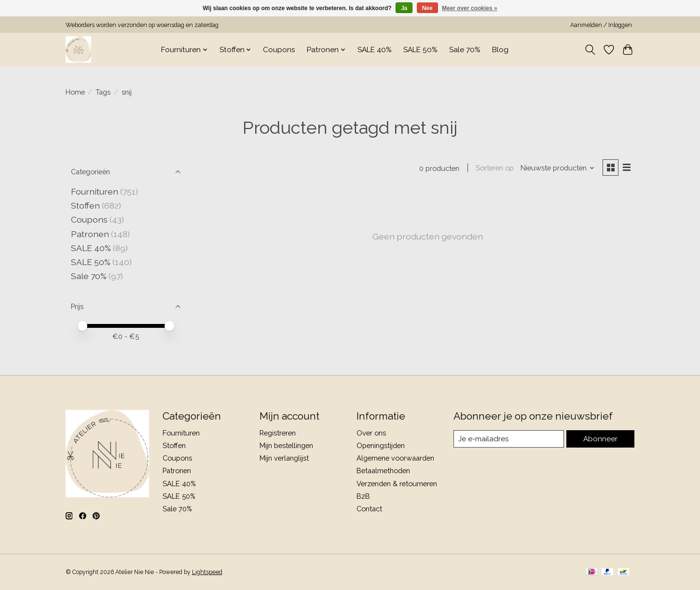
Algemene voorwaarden (395, 458)
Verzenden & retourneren (397, 484)
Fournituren (95, 191)
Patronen (90, 234)
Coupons (279, 50)
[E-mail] (509, 439)
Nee (427, 8)
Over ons (371, 433)
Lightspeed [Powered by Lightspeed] (207, 572)
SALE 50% (420, 50)
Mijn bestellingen (286, 445)
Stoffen (85, 205)
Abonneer (601, 439)
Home (75, 92)
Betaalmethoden (383, 471)
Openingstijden (381, 445)
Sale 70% (465, 50)
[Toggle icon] (590, 50)
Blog (500, 50)
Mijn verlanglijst (284, 458)
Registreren (278, 433)
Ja (404, 8)
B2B (363, 496)
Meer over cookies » (470, 8)
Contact (369, 509)
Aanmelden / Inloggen (601, 25)
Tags (103, 92)
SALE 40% (375, 50)
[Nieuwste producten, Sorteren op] (556, 168)
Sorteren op (494, 168)
